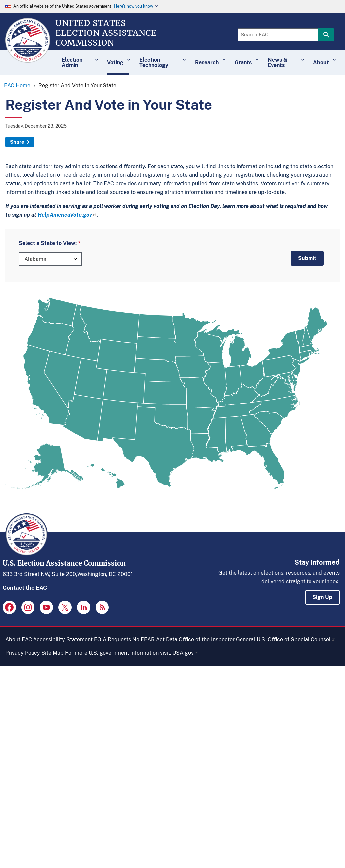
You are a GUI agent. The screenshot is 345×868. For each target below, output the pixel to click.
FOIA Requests (112, 640)
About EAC (19, 640)
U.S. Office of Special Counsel (296, 640)
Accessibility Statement (63, 640)
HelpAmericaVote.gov (67, 215)
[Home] (28, 60)
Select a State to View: (48, 243)
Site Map (53, 653)
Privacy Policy (23, 653)
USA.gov (185, 653)
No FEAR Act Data (155, 640)
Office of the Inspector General (217, 640)
